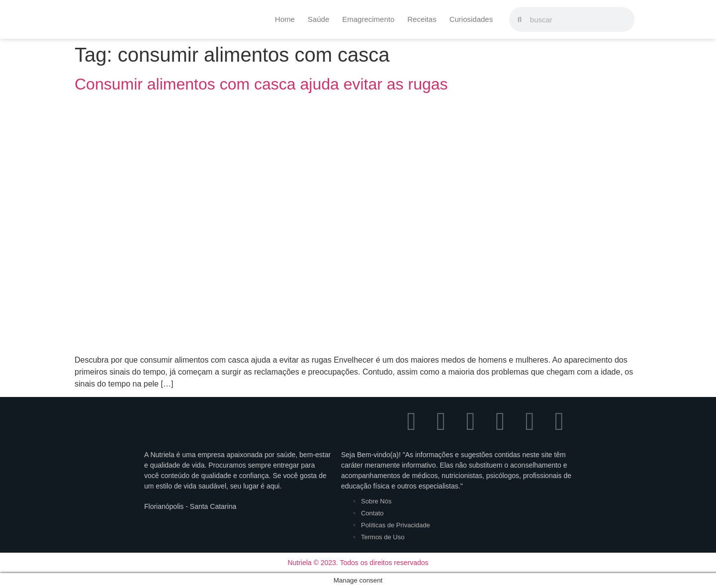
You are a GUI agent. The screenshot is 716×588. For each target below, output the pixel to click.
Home (285, 19)
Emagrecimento (368, 19)
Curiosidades (471, 19)
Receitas (422, 19)
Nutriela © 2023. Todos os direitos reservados (358, 563)
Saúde (318, 19)
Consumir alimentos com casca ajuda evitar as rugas (261, 84)
